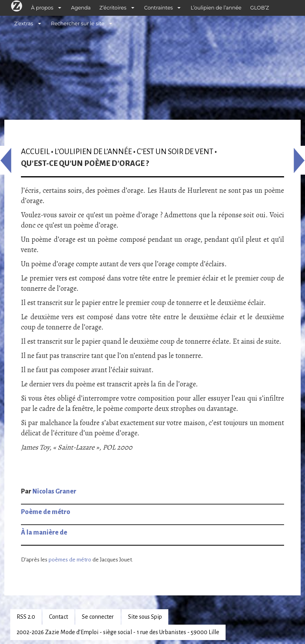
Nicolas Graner (54, 491)
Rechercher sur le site (78, 24)
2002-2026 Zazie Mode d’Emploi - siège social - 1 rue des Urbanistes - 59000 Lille (118, 632)
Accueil (35, 152)
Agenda (81, 8)
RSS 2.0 (26, 617)
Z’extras (24, 24)
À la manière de (44, 533)
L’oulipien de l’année (216, 8)
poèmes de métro (70, 560)
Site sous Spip (145, 617)
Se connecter (98, 617)
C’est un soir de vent (175, 152)
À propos (42, 8)
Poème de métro (46, 512)
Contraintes (159, 8)
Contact (58, 617)
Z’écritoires (113, 8)
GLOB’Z (260, 8)
